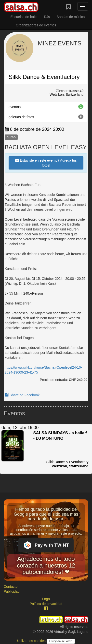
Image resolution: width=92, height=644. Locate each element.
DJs (47, 17)
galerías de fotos (46, 117)
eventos (46, 107)
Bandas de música (71, 17)
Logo (46, 599)
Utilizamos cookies (32, 641)
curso (11, 137)
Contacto (11, 587)
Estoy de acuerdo (61, 641)
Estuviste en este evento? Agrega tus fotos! (46, 163)
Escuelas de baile (24, 17)
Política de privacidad (46, 604)
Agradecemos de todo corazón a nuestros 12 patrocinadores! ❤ (46, 565)
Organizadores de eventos (36, 25)
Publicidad (12, 591)
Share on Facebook (22, 395)
